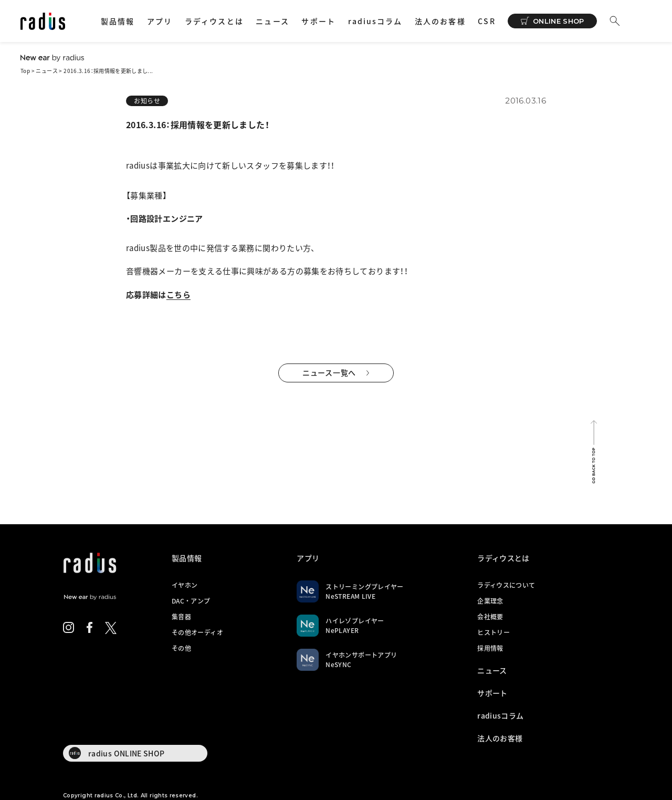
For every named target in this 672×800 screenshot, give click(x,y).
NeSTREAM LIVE (350, 596)
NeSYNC (338, 664)
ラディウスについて (506, 585)
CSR (486, 21)
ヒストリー (493, 632)
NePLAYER (342, 630)
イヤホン (185, 585)
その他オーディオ (197, 632)
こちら (178, 295)
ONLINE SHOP (559, 21)
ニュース (272, 21)
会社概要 (490, 617)
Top (25, 71)
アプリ (160, 21)
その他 (181, 648)
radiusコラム (375, 21)
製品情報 (118, 21)
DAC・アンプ (191, 601)
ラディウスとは (214, 21)
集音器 (181, 617)
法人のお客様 (440, 21)
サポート (318, 21)
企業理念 (490, 601)
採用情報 (490, 648)
